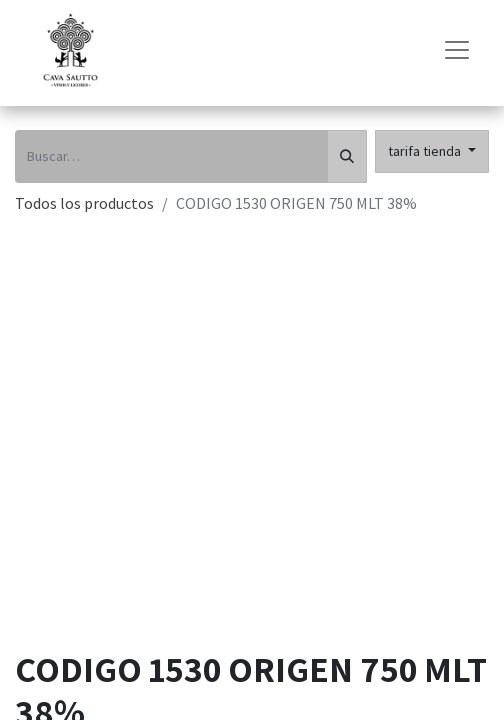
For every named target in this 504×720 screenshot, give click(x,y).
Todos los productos (84, 203)
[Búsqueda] (347, 156)
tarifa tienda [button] (426, 151)
